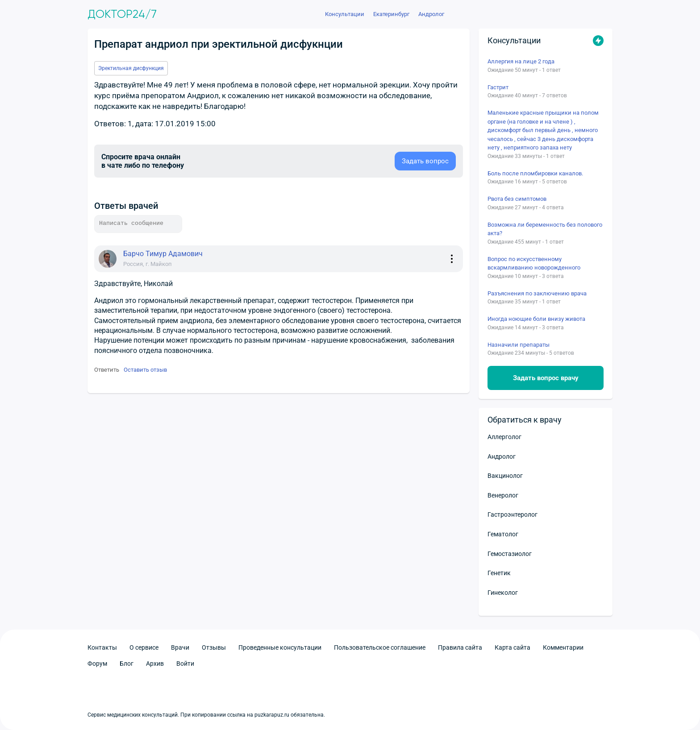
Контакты (102, 647)
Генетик (499, 573)
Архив (155, 664)
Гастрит (498, 87)
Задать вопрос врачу (546, 378)
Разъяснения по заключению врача (537, 293)
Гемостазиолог (510, 554)
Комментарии (563, 647)
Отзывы (214, 647)
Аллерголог (504, 437)
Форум (97, 664)
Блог (127, 664)
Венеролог (503, 495)
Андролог (502, 456)
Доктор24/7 (122, 14)
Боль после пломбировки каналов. (535, 173)
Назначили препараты (519, 345)
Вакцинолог (505, 476)
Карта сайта (512, 647)
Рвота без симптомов (517, 199)
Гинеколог (503, 593)
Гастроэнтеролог (512, 514)
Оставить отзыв (145, 370)
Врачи (180, 647)
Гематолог (503, 534)
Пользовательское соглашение (380, 647)
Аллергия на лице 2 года (521, 61)
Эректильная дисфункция (131, 68)
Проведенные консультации (280, 647)
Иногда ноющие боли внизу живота (536, 319)
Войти (185, 664)
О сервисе (144, 647)
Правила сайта (460, 647)
